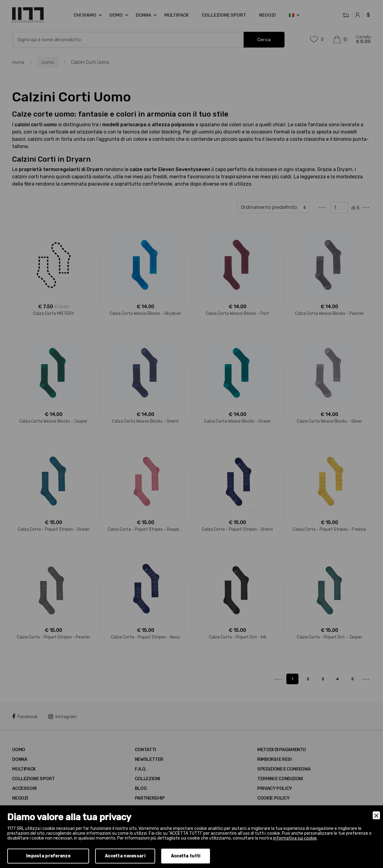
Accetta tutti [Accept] (186, 856)
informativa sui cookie (295, 838)
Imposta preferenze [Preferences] (48, 856)
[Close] (376, 815)
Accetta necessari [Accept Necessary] (125, 856)
